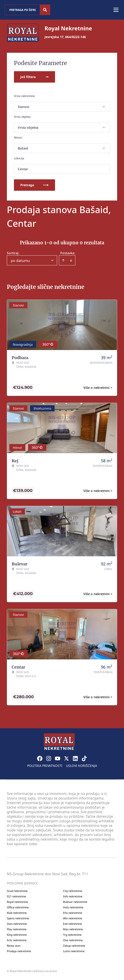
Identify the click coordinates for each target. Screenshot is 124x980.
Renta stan (14, 946)
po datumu (20, 261)
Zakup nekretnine (74, 946)
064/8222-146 (76, 37)
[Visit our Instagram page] (49, 758)
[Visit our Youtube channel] (58, 758)
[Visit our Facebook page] (40, 758)
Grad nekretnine (17, 891)
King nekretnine (17, 935)
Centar (23, 169)
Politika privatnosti (45, 766)
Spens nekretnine (18, 918)
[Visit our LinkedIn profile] (75, 758)
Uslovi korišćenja (82, 766)
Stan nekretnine (17, 924)
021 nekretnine (16, 896)
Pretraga (34, 185)
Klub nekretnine (17, 913)
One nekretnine (73, 940)
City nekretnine (73, 891)
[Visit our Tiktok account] (84, 758)
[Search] (45, 10)
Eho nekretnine (73, 913)
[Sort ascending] (63, 260)
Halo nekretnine (73, 907)
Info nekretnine (73, 896)
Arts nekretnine (17, 940)
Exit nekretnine (73, 924)
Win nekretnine (73, 918)
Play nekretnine (17, 929)
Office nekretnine (18, 907)
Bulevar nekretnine (75, 902)
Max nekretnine (73, 929)
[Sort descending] (71, 260)
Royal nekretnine (17, 902)
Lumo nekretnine (74, 951)
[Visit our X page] (66, 758)
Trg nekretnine (72, 935)
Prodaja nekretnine (19, 951)
